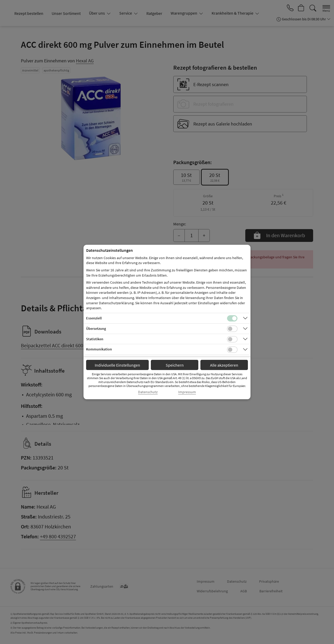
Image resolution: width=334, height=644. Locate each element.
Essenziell (94, 318)
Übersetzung (96, 329)
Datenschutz (148, 392)
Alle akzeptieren (224, 365)
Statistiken (95, 339)
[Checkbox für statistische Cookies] (232, 339)
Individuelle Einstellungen (117, 365)
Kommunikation (99, 349)
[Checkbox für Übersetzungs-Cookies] (232, 329)
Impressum (187, 392)
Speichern (175, 365)
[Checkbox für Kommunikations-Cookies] (232, 350)
